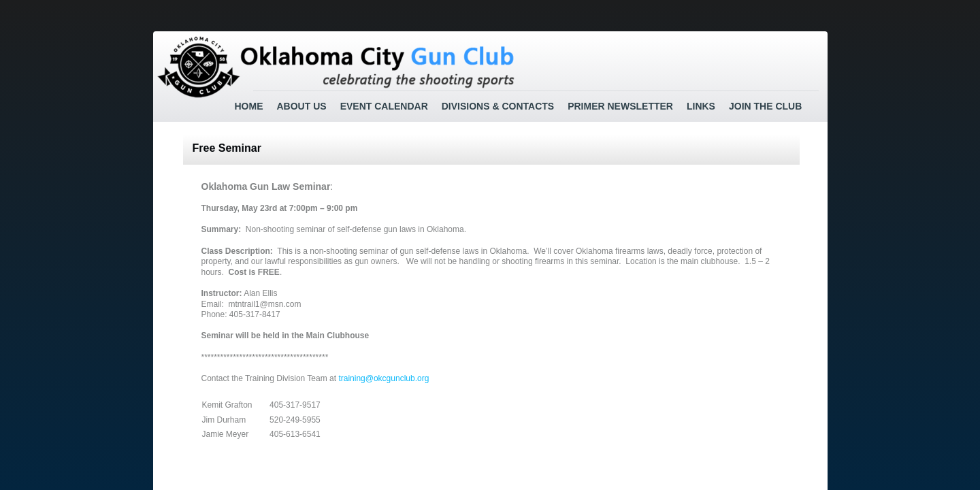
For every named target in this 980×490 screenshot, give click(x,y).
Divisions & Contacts (498, 106)
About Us (302, 106)
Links (701, 106)
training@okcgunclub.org (383, 378)
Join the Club (765, 106)
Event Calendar (384, 106)
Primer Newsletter (620, 106)
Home (249, 106)
